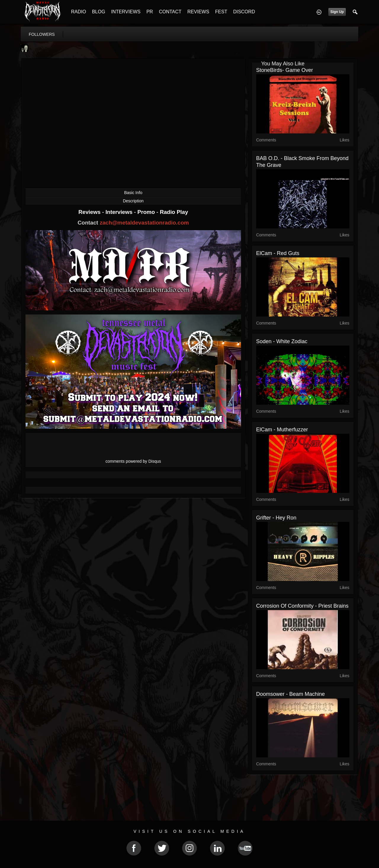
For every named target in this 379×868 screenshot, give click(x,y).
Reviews (90, 212)
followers (42, 34)
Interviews (120, 212)
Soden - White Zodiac (282, 341)
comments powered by (133, 461)
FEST (221, 12)
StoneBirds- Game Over (285, 70)
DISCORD (244, 12)
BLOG (99, 12)
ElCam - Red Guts (278, 253)
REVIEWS (198, 12)
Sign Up (337, 12)
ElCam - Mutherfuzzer (282, 430)
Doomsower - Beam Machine (290, 694)
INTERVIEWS (126, 12)
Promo (147, 212)
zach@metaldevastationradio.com (144, 223)
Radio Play (174, 212)
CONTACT (170, 12)
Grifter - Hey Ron (276, 518)
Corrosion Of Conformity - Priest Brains (302, 606)
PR (150, 12)
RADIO (79, 12)
